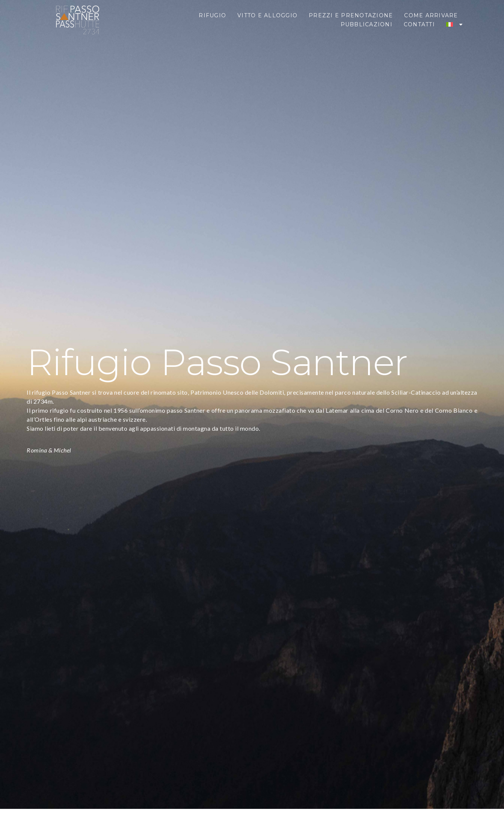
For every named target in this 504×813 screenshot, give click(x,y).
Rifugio (212, 15)
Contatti (419, 24)
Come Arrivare (431, 15)
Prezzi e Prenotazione (351, 15)
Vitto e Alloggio (267, 15)
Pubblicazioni (367, 24)
